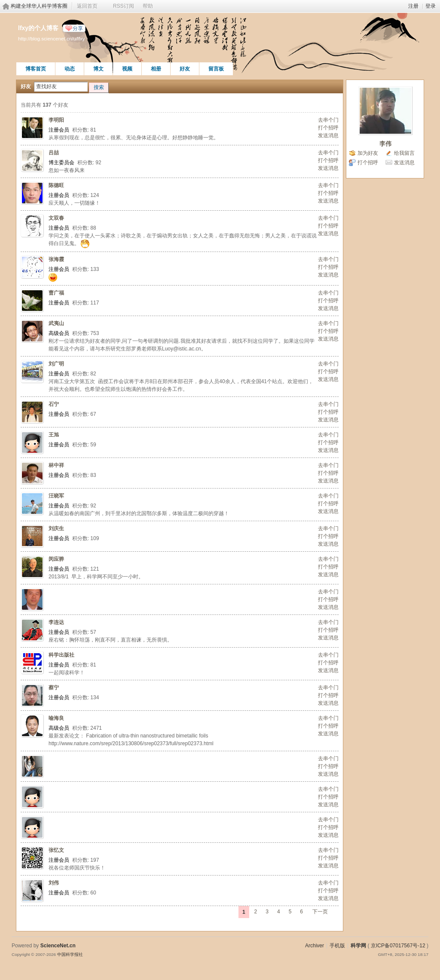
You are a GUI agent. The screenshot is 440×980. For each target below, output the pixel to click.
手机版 (337, 946)
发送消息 (328, 135)
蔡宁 (54, 688)
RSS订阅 (124, 6)
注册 (413, 6)
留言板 (216, 69)
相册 (156, 69)
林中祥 (56, 465)
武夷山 (56, 323)
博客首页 (36, 69)
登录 (431, 6)
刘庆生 (56, 528)
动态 (70, 69)
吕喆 (54, 153)
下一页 (320, 912)
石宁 (54, 404)
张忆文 (56, 850)
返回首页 (87, 6)
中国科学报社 (70, 954)
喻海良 (56, 718)
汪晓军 (56, 496)
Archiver (315, 946)
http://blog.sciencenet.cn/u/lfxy (52, 38)
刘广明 (56, 364)
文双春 (56, 218)
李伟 (385, 144)
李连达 (56, 622)
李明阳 (56, 120)
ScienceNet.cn (58, 946)
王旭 (54, 435)
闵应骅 (56, 559)
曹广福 (56, 293)
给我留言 (404, 153)
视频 (127, 69)
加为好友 (368, 153)
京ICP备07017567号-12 (398, 946)
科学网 (358, 946)
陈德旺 (56, 185)
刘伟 (54, 883)
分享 (78, 28)
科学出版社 (61, 655)
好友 (185, 69)
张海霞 (56, 259)
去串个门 (328, 120)
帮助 (148, 6)
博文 (98, 69)
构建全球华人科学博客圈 (39, 6)
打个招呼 (328, 128)
